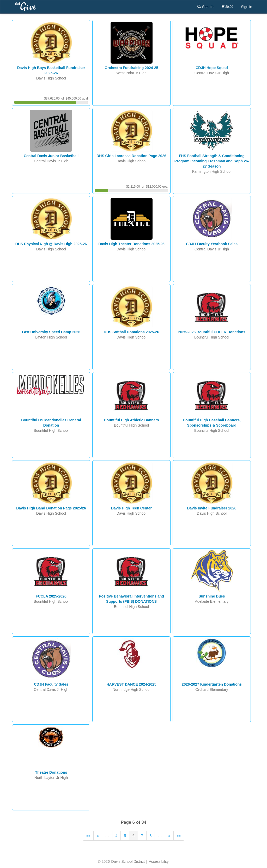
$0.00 (227, 7)
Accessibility (159, 861)
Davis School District (128, 861)
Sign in (247, 7)
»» (179, 836)
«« (88, 836)
